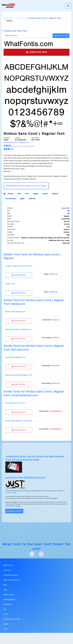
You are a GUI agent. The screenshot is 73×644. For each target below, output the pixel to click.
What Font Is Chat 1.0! (12, 580)
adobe (45, 194)
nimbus (10, 194)
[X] (41, 554)
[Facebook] (32, 554)
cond (27, 194)
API (5, 609)
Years (6, 629)
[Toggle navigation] (68, 6)
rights (22, 199)
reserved (32, 199)
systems (55, 194)
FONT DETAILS (19, 275)
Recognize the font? (14, 511)
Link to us (7, 570)
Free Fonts (8, 605)
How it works (8, 595)
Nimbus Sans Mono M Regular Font (18, 330)
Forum (6, 614)
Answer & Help (10, 493)
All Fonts (22, 18)
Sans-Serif (66, 208)
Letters (6, 624)
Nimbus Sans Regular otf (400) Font (19, 421)
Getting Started (9, 600)
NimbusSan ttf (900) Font (15, 403)
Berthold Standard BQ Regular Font (19, 375)
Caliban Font (10, 284)
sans (19, 194)
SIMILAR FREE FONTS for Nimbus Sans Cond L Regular (26, 186)
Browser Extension (11, 575)
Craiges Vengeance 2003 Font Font (19, 266)
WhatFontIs (9, 18)
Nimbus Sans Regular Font (15, 312)
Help (5, 590)
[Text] (28, 36)
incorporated (11, 199)
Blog (5, 585)
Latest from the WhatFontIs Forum (25, 478)
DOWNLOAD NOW (37, 52)
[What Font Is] (8, 6)
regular (36, 194)
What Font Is (14, 544)
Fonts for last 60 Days (12, 619)
